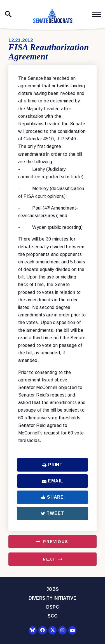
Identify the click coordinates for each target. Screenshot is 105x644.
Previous (56, 542)
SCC (53, 616)
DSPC (53, 607)
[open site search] (8, 14)
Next (49, 559)
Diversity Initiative (53, 598)
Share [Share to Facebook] (53, 497)
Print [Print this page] (53, 465)
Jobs (53, 589)
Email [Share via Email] (53, 481)
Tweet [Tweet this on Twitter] (53, 513)
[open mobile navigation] (97, 14)
